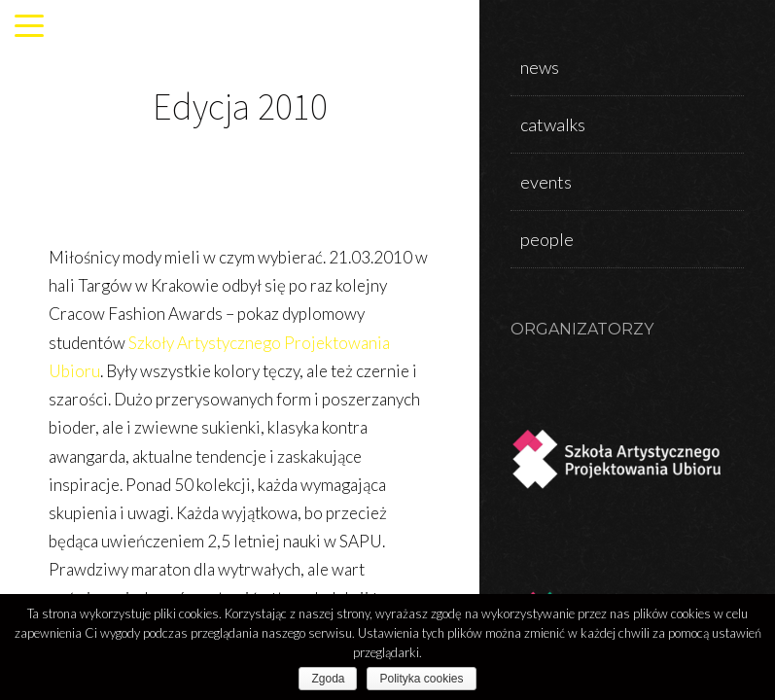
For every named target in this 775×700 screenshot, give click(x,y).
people (547, 239)
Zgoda (328, 679)
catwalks (553, 124)
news (540, 67)
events (546, 182)
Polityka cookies (421, 679)
